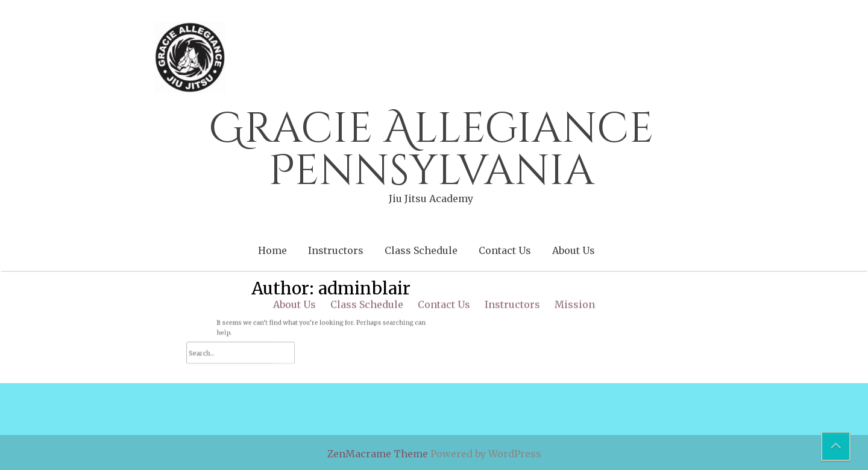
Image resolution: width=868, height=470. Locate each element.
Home (272, 250)
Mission (575, 216)
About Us (574, 250)
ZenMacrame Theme (379, 454)
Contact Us (505, 250)
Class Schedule (421, 250)
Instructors (336, 250)
